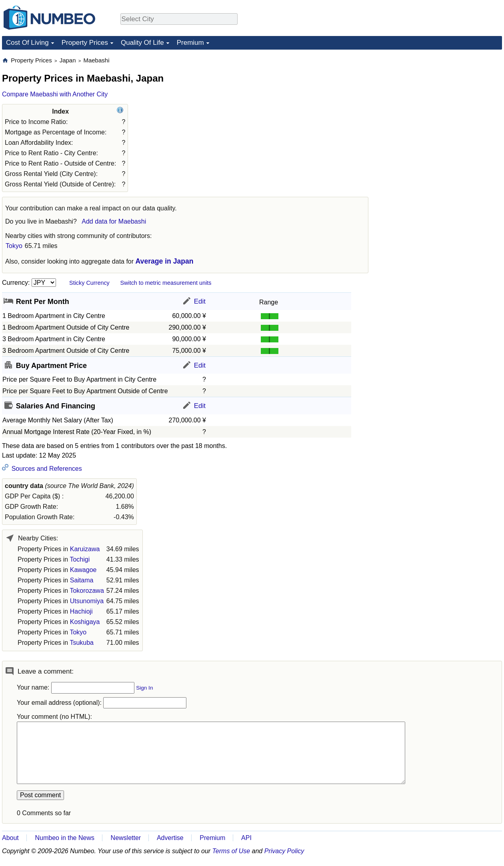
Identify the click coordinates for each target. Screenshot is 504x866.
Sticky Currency (89, 283)
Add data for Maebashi (114, 221)
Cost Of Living (27, 43)
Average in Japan (165, 261)
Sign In (144, 688)
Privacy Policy (284, 851)
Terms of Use (231, 851)
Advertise (170, 838)
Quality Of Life (142, 43)
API (246, 838)
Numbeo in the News (65, 838)
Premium (190, 43)
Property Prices (85, 43)
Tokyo (14, 246)
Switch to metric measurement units (166, 283)
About (10, 838)
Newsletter (126, 838)
